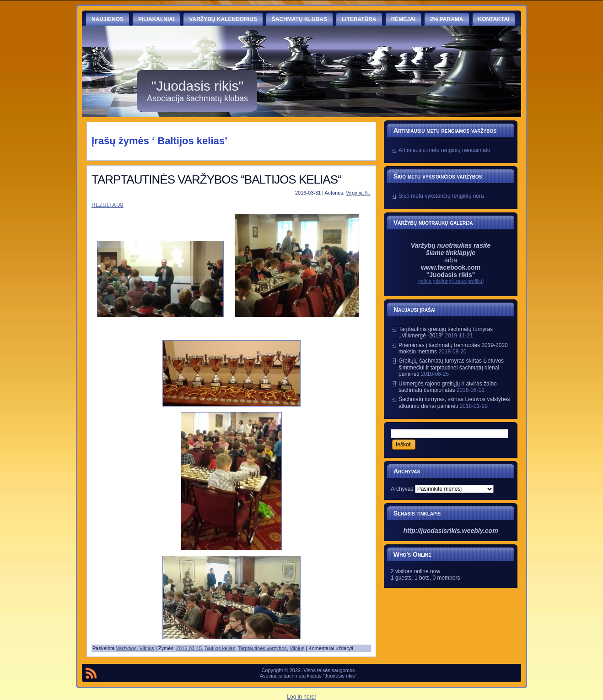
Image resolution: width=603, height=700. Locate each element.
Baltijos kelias (220, 648)
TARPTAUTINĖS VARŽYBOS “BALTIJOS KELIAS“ (216, 179)
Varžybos (126, 648)
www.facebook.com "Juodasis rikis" (451, 271)
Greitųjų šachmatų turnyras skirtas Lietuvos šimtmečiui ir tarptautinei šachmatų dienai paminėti (451, 367)
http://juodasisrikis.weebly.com (450, 531)
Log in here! (301, 697)
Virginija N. (358, 193)
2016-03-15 (189, 648)
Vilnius (147, 648)
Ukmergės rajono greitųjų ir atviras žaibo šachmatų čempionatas (448, 387)
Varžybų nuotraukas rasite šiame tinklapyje (451, 249)
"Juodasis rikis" (197, 86)
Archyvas (402, 489)
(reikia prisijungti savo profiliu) (451, 281)
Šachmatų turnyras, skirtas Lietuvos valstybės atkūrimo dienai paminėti (454, 402)
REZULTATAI (108, 205)
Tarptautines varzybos (262, 648)
